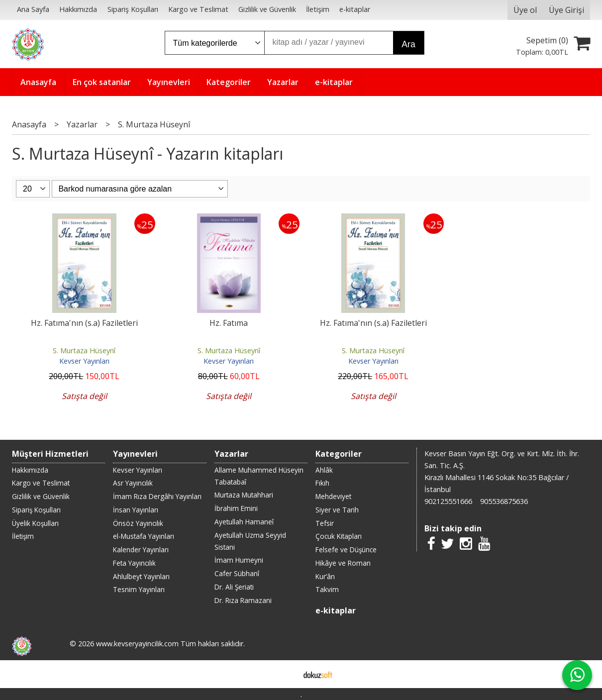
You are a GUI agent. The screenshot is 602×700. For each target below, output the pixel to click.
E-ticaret (285, 674)
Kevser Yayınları (84, 361)
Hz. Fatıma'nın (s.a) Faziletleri (84, 323)
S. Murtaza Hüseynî (84, 350)
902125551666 (448, 501)
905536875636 (504, 501)
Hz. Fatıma (229, 323)
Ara (408, 44)
